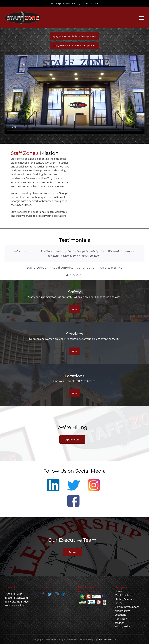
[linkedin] (64, 594)
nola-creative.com (107, 639)
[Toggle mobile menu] (142, 18)
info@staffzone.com (16, 598)
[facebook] (43, 594)
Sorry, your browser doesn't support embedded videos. (74, 95)
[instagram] (57, 594)
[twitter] (50, 594)
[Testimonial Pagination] (67, 275)
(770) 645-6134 (13, 594)
